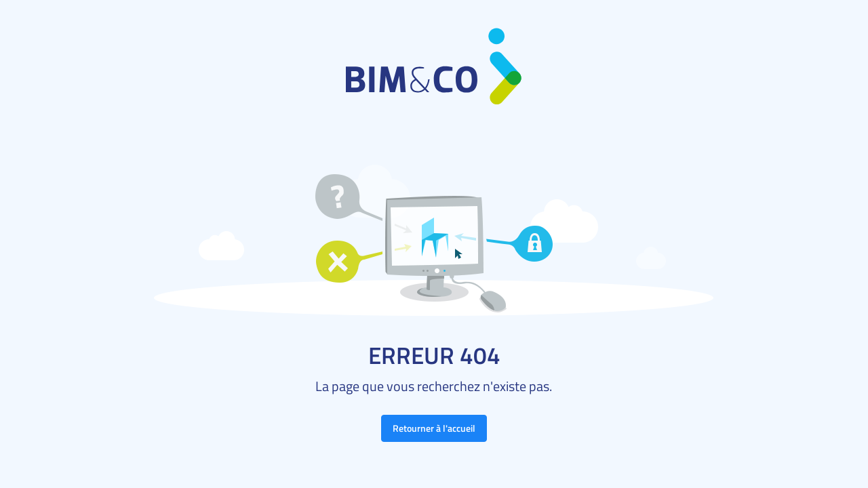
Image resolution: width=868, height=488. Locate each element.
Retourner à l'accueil (434, 428)
